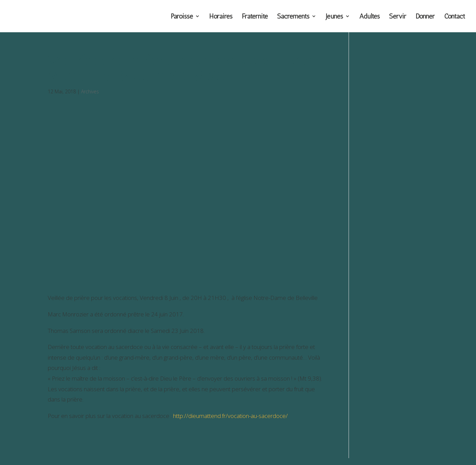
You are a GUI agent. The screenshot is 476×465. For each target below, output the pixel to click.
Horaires (221, 17)
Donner (425, 17)
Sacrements (293, 17)
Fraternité (255, 17)
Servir (398, 17)
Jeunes (334, 17)
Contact (455, 17)
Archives (90, 91)
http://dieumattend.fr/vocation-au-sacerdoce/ (230, 416)
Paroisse (182, 17)
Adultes (370, 17)
